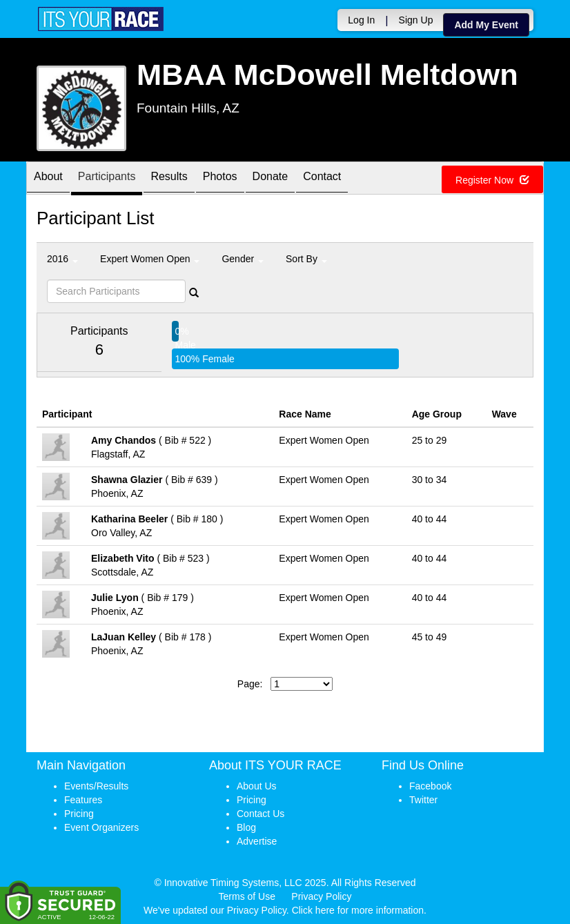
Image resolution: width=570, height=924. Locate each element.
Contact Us (261, 814)
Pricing (79, 814)
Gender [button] (243, 259)
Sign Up (416, 20)
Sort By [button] (306, 259)
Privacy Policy (321, 896)
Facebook (430, 786)
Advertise (257, 841)
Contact (322, 179)
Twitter (423, 800)
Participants (107, 179)
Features (83, 800)
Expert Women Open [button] (150, 259)
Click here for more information (358, 910)
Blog (246, 827)
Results (169, 179)
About (48, 179)
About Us (257, 786)
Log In (361, 20)
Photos (220, 179)
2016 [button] (62, 259)
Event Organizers (101, 827)
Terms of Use (247, 896)
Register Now (492, 180)
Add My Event (486, 25)
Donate (271, 179)
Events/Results (96, 786)
